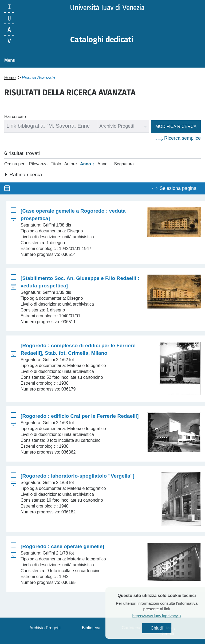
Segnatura (124, 164)
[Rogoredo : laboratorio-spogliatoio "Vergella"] (77, 476)
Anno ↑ (87, 164)
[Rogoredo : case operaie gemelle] (62, 546)
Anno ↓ (104, 164)
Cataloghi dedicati (102, 40)
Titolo (56, 164)
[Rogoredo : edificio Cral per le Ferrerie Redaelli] (80, 416)
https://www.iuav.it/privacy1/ (166, 616)
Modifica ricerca (176, 126)
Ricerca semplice (182, 138)
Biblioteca (91, 628)
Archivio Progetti (45, 628)
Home (10, 77)
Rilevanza (38, 164)
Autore (71, 164)
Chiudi (166, 628)
